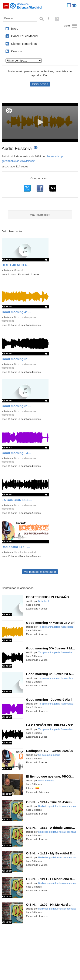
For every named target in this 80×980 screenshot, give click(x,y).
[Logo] (9, 111)
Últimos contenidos (24, 44)
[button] (40, 122)
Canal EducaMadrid (24, 36)
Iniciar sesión (40, 84)
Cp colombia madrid (25, 552)
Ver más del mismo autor (40, 572)
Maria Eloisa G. (47, 781)
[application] (40, 123)
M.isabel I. (19, 270)
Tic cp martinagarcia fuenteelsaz (56, 627)
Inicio (15, 29)
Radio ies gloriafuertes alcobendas (57, 806)
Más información (40, 215)
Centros (16, 51)
